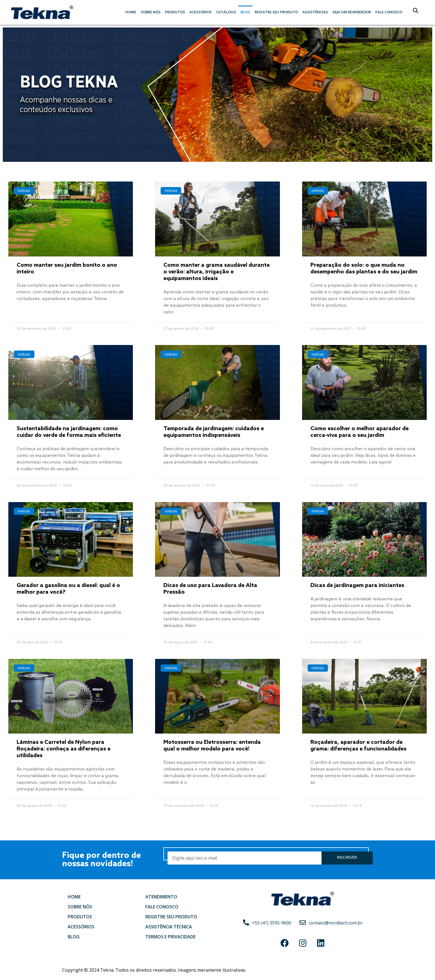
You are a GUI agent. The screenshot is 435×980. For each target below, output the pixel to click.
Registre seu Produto (276, 12)
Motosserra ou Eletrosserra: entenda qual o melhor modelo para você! (212, 746)
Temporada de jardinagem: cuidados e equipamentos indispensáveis (214, 432)
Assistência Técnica (169, 927)
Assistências (315, 12)
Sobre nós (151, 12)
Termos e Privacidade (170, 937)
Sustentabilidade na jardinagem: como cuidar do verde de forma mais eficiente (69, 432)
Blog (245, 12)
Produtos (175, 12)
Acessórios (201, 12)
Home (131, 12)
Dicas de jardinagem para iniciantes (357, 586)
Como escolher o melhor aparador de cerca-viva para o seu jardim (360, 432)
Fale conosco (162, 907)
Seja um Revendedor (352, 12)
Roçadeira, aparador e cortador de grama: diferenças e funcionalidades (358, 746)
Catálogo (226, 12)
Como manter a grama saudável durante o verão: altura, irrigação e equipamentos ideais (217, 272)
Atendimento (161, 897)
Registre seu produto (171, 917)
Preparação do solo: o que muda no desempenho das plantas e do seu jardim (364, 269)
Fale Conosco (389, 12)
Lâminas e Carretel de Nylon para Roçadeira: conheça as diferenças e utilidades (64, 749)
